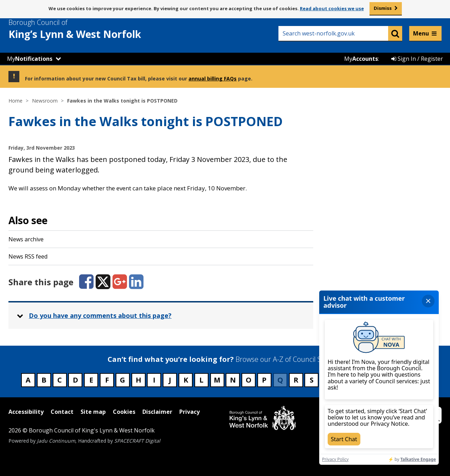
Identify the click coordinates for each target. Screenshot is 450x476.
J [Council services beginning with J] (170, 380)
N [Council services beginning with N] (233, 380)
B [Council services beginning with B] (44, 380)
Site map (93, 412)
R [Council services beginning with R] (296, 380)
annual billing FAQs (213, 79)
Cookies (124, 412)
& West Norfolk (88, 29)
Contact (62, 412)
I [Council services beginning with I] (154, 380)
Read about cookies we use (332, 8)
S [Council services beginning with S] (312, 380)
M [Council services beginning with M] (217, 380)
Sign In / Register (417, 59)
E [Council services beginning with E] (91, 380)
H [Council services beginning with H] (139, 380)
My (30, 59)
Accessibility (26, 412)
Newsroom (45, 101)
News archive (26, 239)
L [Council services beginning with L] (201, 380)
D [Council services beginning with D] (75, 380)
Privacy (189, 412)
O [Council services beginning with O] (249, 380)
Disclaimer (157, 412)
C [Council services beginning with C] (60, 380)
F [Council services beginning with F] (107, 380)
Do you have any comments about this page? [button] (100, 315)
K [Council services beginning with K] (186, 380)
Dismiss (383, 8)
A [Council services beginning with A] (28, 380)
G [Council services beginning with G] (123, 380)
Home (15, 101)
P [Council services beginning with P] (264, 380)
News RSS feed (28, 256)
